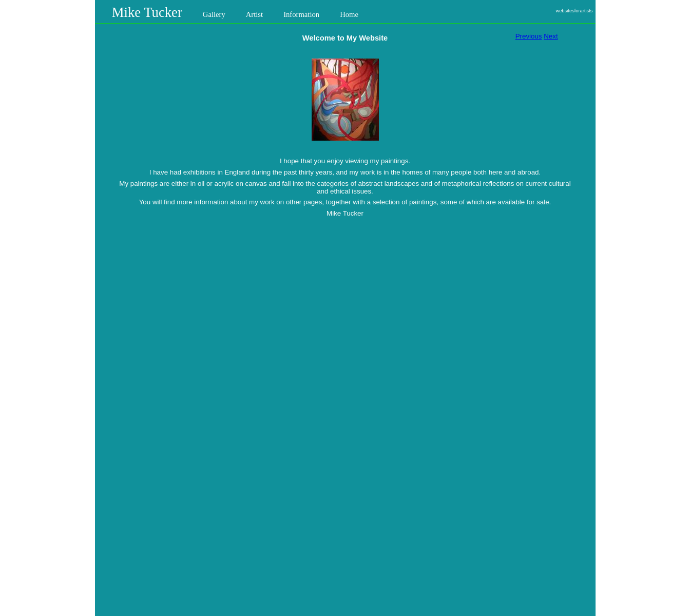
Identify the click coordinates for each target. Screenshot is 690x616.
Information (301, 14)
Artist (254, 14)
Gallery (214, 14)
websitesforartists (574, 11)
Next (551, 36)
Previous (529, 36)
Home (349, 14)
